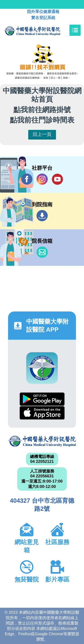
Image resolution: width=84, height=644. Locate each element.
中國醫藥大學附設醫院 (42, 441)
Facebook (27, 179)
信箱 (42, 252)
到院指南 (42, 216)
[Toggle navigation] (75, 30)
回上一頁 (42, 134)
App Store (42, 413)
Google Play (42, 399)
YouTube (57, 179)
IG (42, 179)
